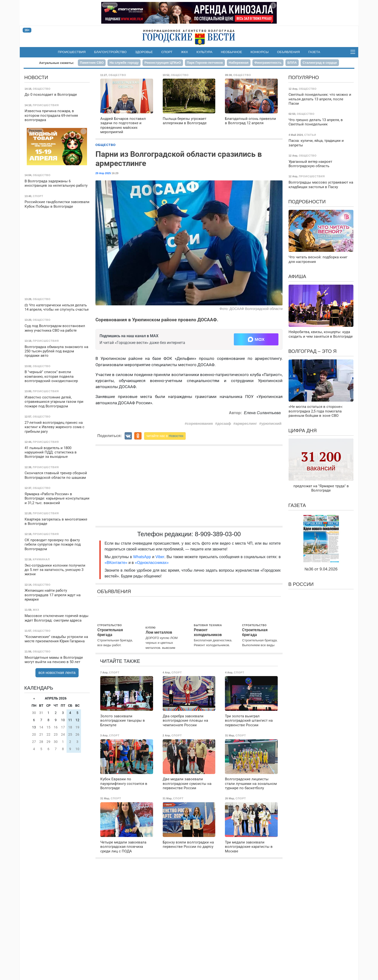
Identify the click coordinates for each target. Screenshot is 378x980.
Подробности (307, 202)
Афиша (297, 276)
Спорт (167, 52)
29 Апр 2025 (103, 173)
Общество (106, 145)
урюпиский (271, 423)
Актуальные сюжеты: (57, 63)
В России (301, 584)
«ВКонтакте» (116, 563)
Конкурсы (260, 52)
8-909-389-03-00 (218, 534)
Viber (160, 557)
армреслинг (246, 423)
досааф (224, 423)
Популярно (304, 77)
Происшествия (72, 52)
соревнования (200, 423)
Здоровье (144, 52)
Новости (36, 77)
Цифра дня (303, 431)
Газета (314, 52)
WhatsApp (143, 557)
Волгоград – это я (312, 351)
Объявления (288, 52)
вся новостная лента (57, 673)
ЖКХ (185, 52)
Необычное (231, 52)
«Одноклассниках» (152, 563)
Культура (204, 52)
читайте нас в (165, 436)
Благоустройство (111, 52)
